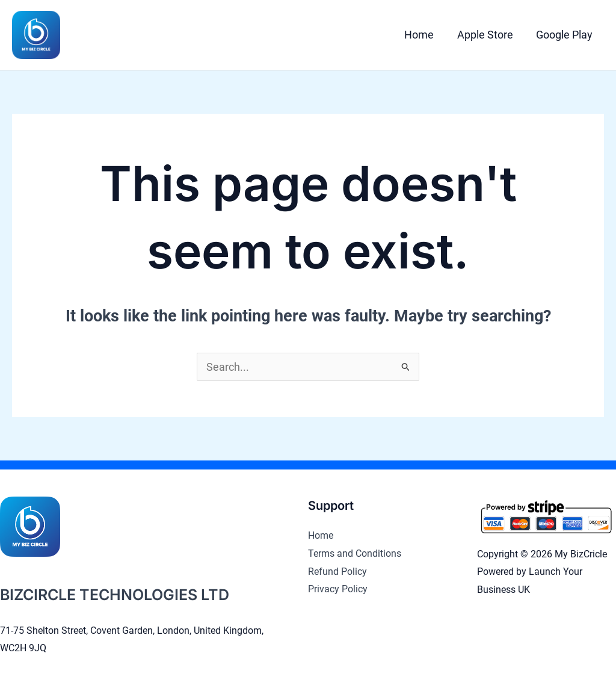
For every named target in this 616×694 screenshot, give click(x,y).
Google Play (565, 35)
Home (423, 35)
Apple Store (487, 35)
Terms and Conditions (355, 553)
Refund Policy (337, 572)
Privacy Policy (338, 589)
